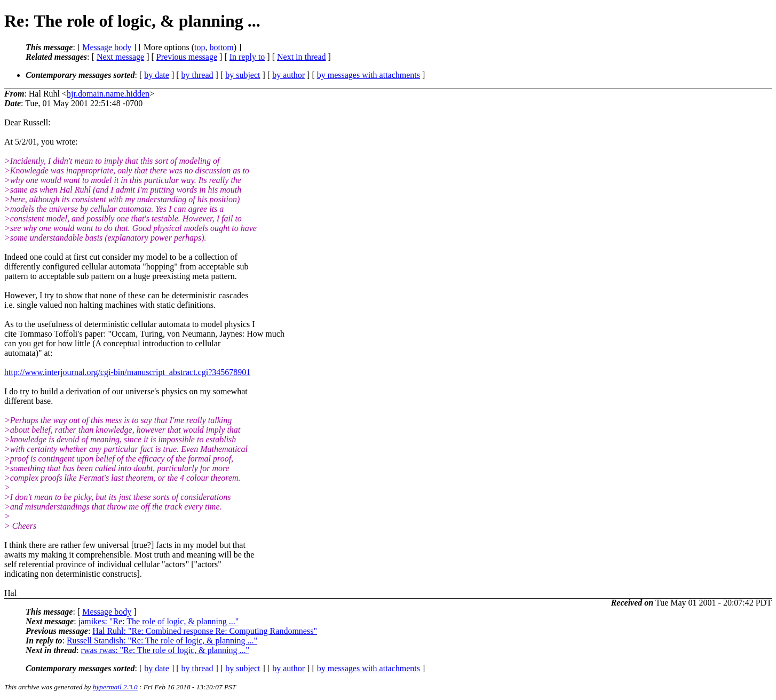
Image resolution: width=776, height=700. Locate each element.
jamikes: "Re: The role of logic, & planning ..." (159, 621)
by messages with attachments (369, 75)
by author (288, 75)
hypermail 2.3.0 (115, 687)
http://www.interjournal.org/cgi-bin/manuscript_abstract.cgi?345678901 (127, 372)
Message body (107, 47)
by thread (197, 75)
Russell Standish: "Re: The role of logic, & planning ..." (162, 641)
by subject (243, 75)
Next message (120, 57)
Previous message (187, 57)
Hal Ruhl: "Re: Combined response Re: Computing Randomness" (205, 631)
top (200, 47)
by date (157, 75)
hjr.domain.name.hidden (108, 94)
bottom (221, 47)
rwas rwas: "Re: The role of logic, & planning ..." (165, 650)
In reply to (247, 57)
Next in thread (302, 57)
